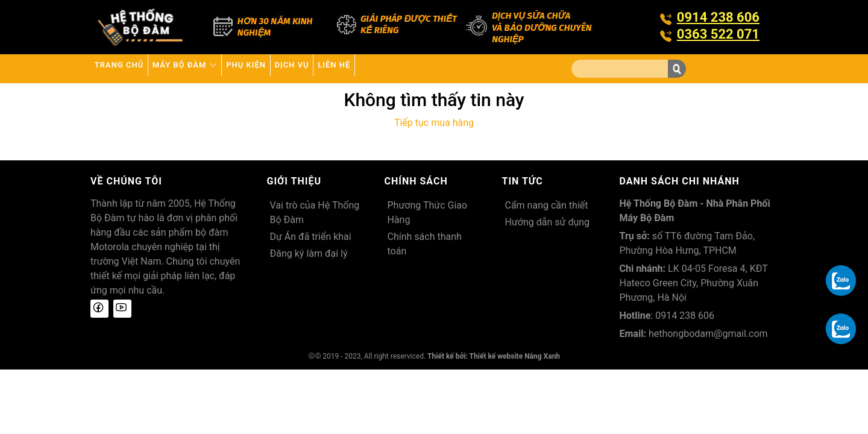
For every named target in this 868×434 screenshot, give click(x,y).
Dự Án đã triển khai (311, 237)
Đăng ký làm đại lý (309, 253)
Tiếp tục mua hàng (434, 123)
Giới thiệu (294, 181)
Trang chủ (128, 68)
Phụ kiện (292, 68)
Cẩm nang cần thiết (547, 205)
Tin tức (523, 181)
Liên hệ (414, 68)
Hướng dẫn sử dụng (548, 222)
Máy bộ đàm (213, 68)
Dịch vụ (355, 68)
